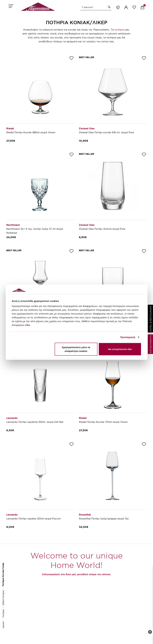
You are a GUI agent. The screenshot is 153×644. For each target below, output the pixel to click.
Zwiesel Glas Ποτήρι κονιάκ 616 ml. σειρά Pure (106, 132)
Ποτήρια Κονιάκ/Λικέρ (3, 575)
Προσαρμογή (128, 337)
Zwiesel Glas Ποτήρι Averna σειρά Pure (102, 229)
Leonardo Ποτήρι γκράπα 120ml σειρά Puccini (33, 519)
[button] (109, 7)
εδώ (28, 325)
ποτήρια (119, 30)
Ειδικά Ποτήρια (3, 598)
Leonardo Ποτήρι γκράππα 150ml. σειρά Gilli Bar (35, 422)
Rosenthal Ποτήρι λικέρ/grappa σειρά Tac (104, 519)
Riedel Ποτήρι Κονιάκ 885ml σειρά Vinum (31, 132)
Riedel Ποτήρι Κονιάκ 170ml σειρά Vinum (103, 422)
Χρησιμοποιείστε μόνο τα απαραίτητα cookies (76, 349)
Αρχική (3, 625)
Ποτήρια (3, 613)
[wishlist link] (134, 8)
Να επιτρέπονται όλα (120, 349)
